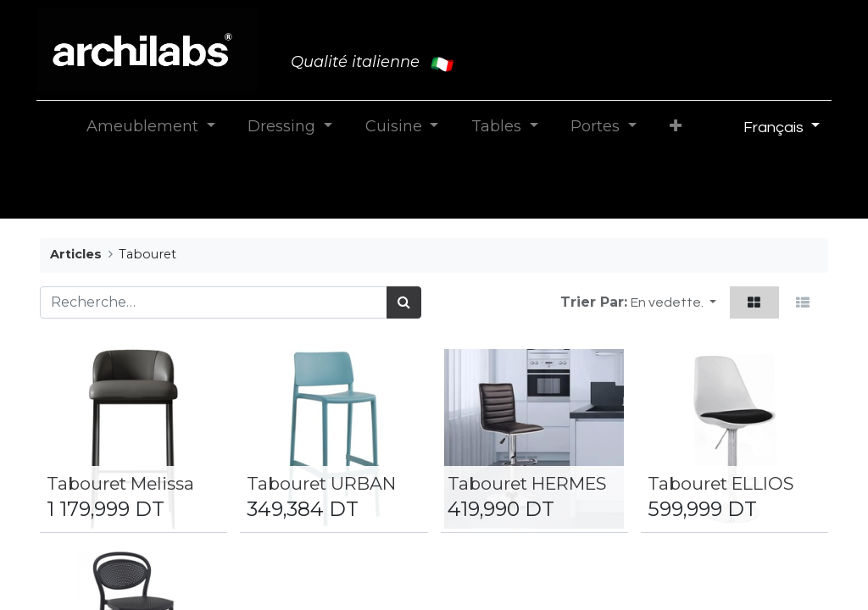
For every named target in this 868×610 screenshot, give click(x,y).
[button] (675, 127)
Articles (76, 254)
